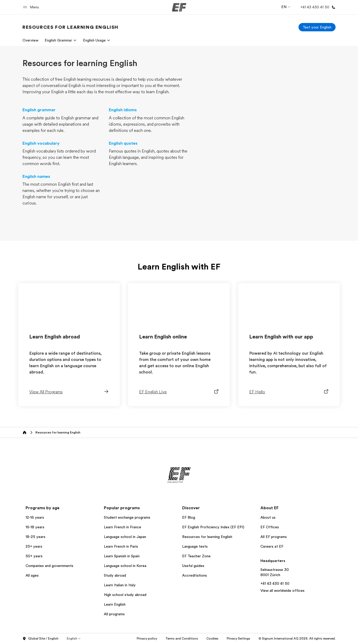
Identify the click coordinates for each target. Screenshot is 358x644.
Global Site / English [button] (40, 639)
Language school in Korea (125, 566)
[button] (32, 7)
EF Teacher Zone (196, 556)
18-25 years (35, 537)
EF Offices (270, 527)
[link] (70, 27)
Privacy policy (147, 639)
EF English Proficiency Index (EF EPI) (213, 527)
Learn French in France (123, 527)
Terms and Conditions (182, 639)
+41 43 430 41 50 (275, 583)
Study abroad (115, 575)
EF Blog (189, 517)
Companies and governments (49, 566)
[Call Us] (317, 7)
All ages (32, 575)
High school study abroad (125, 595)
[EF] (179, 7)
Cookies (212, 639)
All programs (114, 614)
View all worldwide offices (282, 590)
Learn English (115, 604)
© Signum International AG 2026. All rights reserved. (297, 639)
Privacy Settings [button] (238, 639)
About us (268, 517)
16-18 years (35, 527)
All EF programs (274, 537)
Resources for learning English (207, 537)
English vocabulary (41, 143)
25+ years (34, 546)
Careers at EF (272, 546)
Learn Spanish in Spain (122, 556)
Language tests (195, 546)
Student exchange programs (127, 517)
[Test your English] (317, 27)
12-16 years (35, 517)
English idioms (123, 110)
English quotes (123, 143)
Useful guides (193, 566)
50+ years (34, 556)
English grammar (39, 110)
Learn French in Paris (121, 546)
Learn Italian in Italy (120, 585)
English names (36, 177)
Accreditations (195, 575)
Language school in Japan (125, 537)
